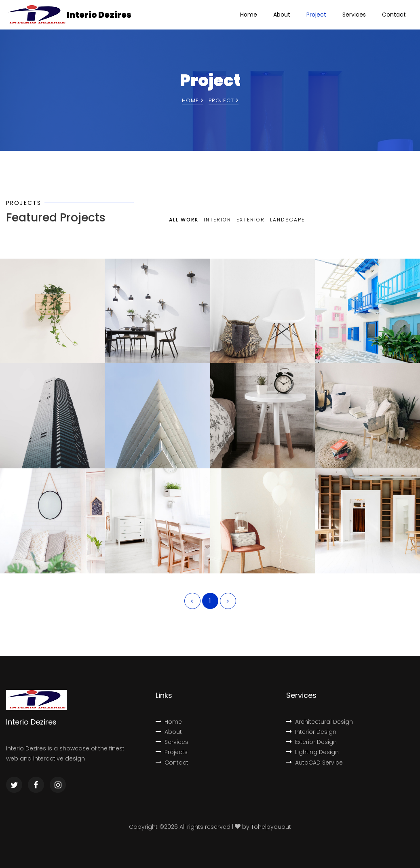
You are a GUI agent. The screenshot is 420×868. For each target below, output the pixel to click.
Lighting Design (312, 752)
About (282, 15)
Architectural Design (320, 722)
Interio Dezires (99, 15)
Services (354, 15)
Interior (217, 220)
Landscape (287, 220)
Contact (394, 15)
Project (316, 15)
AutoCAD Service (314, 763)
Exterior (251, 220)
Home (249, 15)
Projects (172, 752)
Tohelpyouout (271, 827)
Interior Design (311, 732)
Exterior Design (311, 742)
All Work (184, 220)
